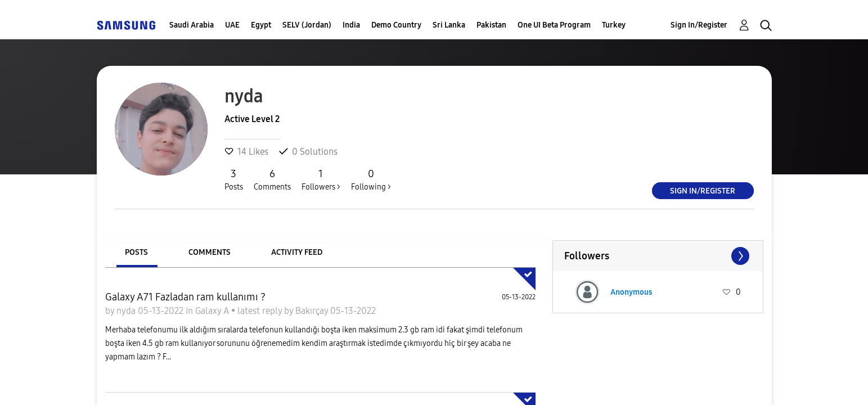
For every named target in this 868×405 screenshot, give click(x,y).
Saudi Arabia (192, 25)
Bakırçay (313, 311)
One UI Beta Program (554, 25)
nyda (127, 311)
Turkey (614, 25)
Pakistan (491, 25)
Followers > (321, 179)
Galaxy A (213, 311)
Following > (371, 179)
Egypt (261, 25)
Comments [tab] (210, 252)
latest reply (261, 311)
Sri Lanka (449, 25)
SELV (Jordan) (307, 25)
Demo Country (396, 25)
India (351, 25)
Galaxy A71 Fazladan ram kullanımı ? (185, 297)
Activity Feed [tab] (297, 252)
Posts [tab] (136, 252)
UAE (232, 25)
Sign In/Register (699, 25)
